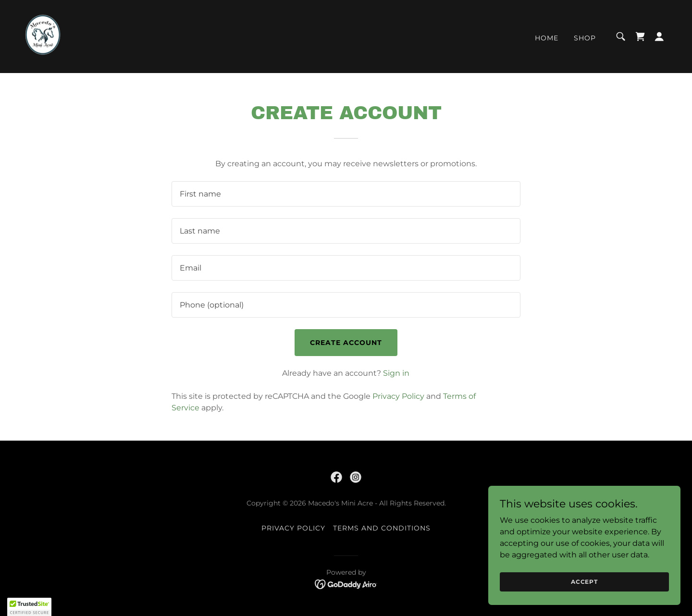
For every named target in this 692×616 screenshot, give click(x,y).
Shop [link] (585, 38)
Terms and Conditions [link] (382, 528)
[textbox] (346, 194)
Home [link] (547, 38)
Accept (584, 582)
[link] (43, 36)
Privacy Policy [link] (398, 396)
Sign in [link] (396, 373)
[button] (659, 37)
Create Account (346, 343)
